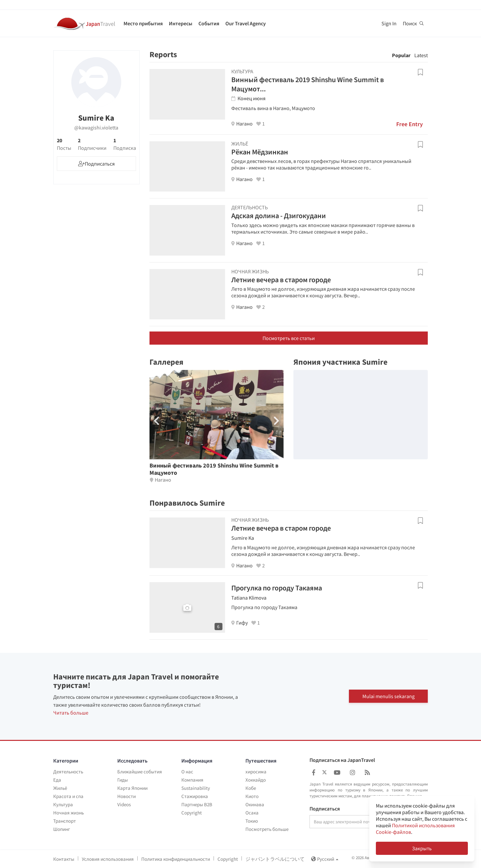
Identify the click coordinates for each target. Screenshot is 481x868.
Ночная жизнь (69, 813)
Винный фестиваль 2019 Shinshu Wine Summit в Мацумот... (308, 84)
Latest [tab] (421, 55)
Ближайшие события (140, 772)
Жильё (60, 788)
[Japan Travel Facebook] (314, 773)
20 (64, 144)
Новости (126, 796)
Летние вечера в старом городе (281, 280)
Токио (252, 821)
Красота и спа (68, 796)
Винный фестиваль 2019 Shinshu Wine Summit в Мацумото (214, 469)
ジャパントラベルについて (275, 859)
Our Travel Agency (246, 23)
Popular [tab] (401, 55)
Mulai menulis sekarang (389, 696)
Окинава (255, 804)
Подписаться (325, 809)
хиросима (256, 772)
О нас (187, 772)
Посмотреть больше (267, 829)
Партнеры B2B (197, 804)
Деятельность (68, 772)
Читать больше (71, 713)
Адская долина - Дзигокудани (279, 216)
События (209, 23)
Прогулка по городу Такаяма (277, 588)
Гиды (123, 780)
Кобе (251, 788)
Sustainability (196, 788)
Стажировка (195, 796)
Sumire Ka (243, 538)
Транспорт (65, 821)
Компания (192, 780)
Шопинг (62, 829)
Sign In (389, 23)
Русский (325, 859)
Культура (63, 804)
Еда (57, 780)
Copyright (192, 813)
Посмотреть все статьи (289, 338)
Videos (124, 804)
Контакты (64, 859)
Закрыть (422, 848)
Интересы (181, 23)
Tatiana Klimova (249, 598)
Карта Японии (132, 788)
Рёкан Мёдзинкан (260, 152)
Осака (252, 813)
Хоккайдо (256, 780)
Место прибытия (143, 23)
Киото (252, 796)
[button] (276, 421)
